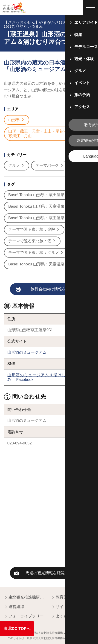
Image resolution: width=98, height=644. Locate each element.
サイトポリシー (67, 607)
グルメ (16, 166)
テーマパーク (49, 166)
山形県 (16, 120)
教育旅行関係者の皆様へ (73, 598)
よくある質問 (65, 617)
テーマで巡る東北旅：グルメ (36, 253)
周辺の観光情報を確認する (49, 573)
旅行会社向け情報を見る (45, 289)
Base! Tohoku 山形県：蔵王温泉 (39, 218)
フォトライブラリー (24, 617)
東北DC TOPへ (17, 629)
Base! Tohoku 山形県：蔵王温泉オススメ (46, 195)
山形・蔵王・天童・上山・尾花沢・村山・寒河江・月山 (48, 134)
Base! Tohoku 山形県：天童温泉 (39, 264)
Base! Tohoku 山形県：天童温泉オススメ (46, 207)
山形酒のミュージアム (27, 352)
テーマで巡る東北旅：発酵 (34, 230)
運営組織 (14, 607)
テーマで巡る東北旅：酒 (32, 241)
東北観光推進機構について (25, 598)
